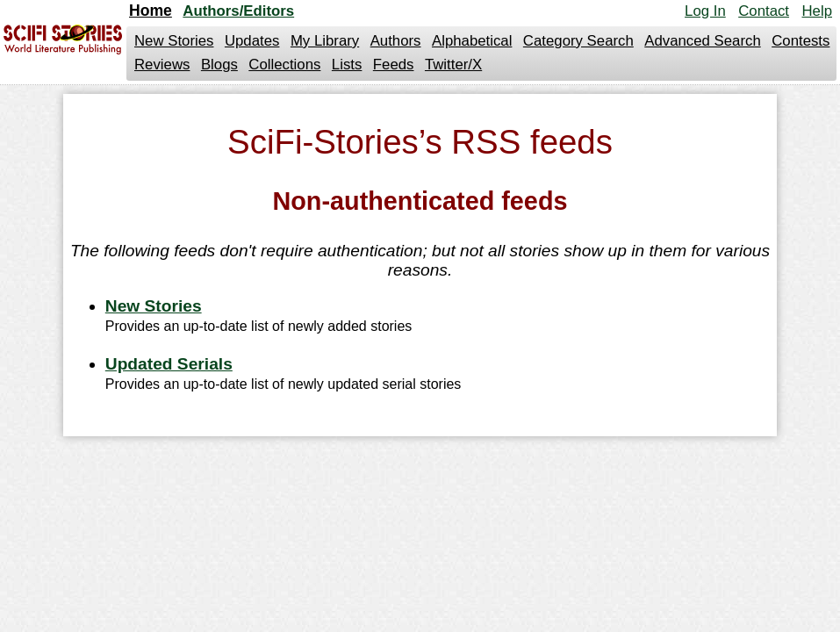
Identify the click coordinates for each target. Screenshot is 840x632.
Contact (764, 11)
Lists (347, 65)
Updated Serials (169, 364)
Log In (705, 11)
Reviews (162, 65)
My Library (325, 41)
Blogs (219, 65)
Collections (284, 65)
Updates (252, 41)
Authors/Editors (238, 11)
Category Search (578, 41)
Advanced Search (702, 41)
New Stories (174, 41)
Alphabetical (472, 41)
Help (817, 11)
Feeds (394, 65)
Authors (396, 41)
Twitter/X (453, 65)
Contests (801, 41)
